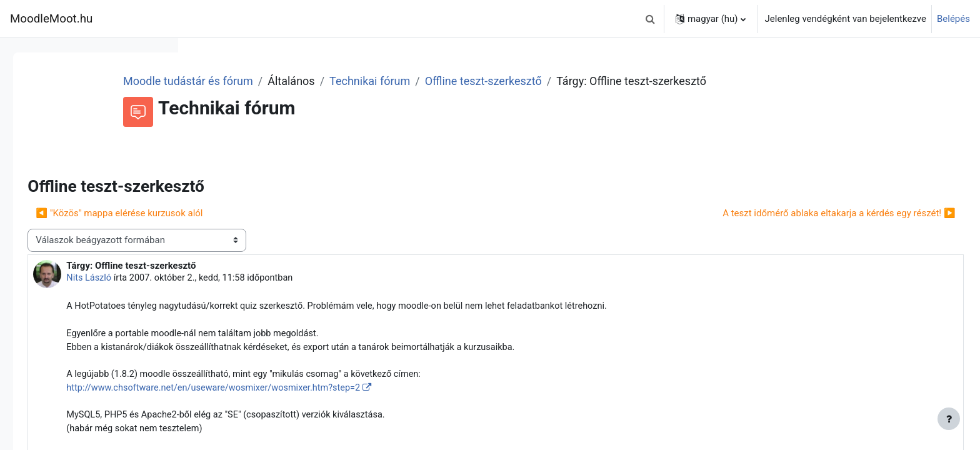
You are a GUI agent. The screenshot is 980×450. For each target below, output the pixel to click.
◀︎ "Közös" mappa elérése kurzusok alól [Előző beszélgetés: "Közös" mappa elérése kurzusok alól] (294, 230)
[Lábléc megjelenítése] (949, 419)
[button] (651, 19)
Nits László (264, 295)
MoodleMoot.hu (51, 19)
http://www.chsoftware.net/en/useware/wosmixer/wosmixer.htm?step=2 (393, 409)
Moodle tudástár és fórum (342, 81)
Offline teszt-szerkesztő (638, 81)
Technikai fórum (524, 81)
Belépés (953, 19)
